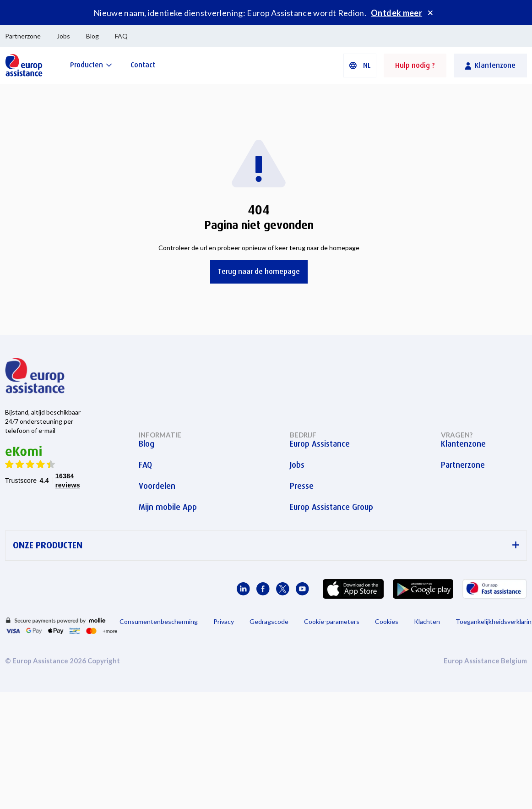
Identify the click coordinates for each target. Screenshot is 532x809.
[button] (360, 66)
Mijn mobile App (168, 507)
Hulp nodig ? (415, 65)
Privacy (224, 621)
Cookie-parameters (332, 621)
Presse (302, 486)
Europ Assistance (320, 444)
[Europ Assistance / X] (283, 589)
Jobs (63, 36)
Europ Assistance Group (331, 507)
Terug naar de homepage (259, 271)
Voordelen (157, 486)
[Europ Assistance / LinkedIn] (243, 589)
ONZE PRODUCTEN (266, 545)
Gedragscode (269, 621)
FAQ (121, 36)
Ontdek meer (396, 13)
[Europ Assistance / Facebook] (263, 589)
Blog (92, 36)
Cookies (387, 621)
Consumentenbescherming (159, 621)
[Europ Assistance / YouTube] (302, 589)
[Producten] (91, 65)
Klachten (427, 621)
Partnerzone (23, 36)
